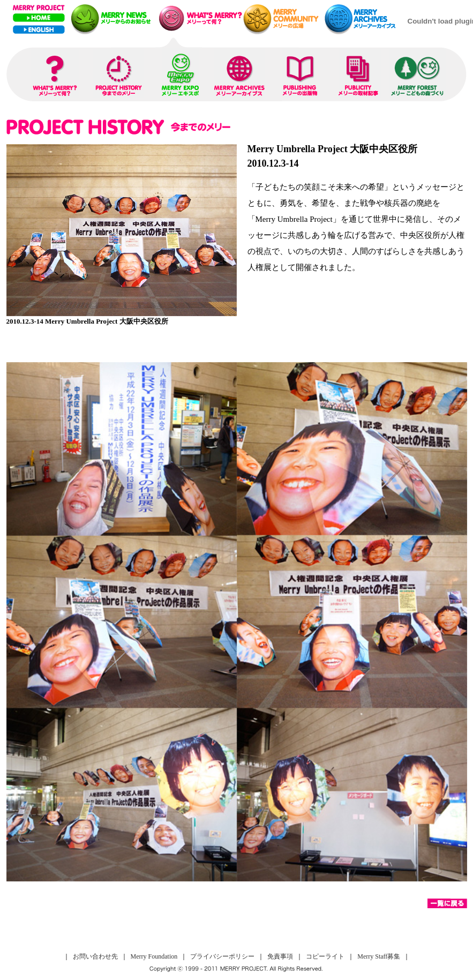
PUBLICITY (360, 73)
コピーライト (325, 956)
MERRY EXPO (181, 73)
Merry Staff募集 (379, 956)
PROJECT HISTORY (119, 73)
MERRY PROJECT (39, 8)
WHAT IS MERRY (55, 73)
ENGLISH (39, 29)
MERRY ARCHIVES (240, 73)
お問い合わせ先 (95, 956)
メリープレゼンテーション (198, 18)
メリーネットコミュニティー (284, 18)
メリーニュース (112, 18)
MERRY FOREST (418, 73)
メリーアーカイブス (363, 18)
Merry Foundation (154, 956)
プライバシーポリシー (222, 956)
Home (39, 18)
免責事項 (280, 956)
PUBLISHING (301, 73)
